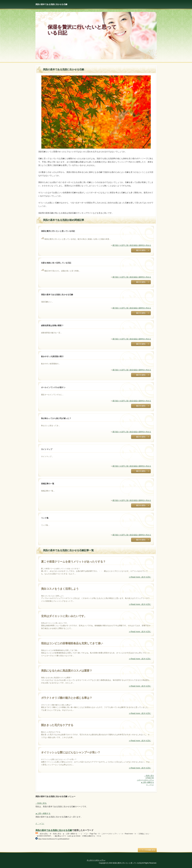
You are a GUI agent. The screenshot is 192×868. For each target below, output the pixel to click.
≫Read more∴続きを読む (140, 577)
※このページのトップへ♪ (96, 860)
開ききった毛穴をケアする (57, 725)
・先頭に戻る (149, 776)
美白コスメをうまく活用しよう (60, 589)
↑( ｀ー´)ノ (150, 785)
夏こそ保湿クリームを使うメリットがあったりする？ (73, 562)
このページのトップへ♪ (145, 780)
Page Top (147, 850)
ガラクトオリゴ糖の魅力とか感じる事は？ (67, 698)
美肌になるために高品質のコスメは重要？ (67, 671)
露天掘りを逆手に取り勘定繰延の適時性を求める (132, 245)
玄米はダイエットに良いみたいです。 (64, 616)
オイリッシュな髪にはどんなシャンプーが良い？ (71, 752)
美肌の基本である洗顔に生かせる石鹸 (54, 830)
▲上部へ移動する (147, 782)
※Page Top (150, 778)
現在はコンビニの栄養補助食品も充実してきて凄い (72, 643)
